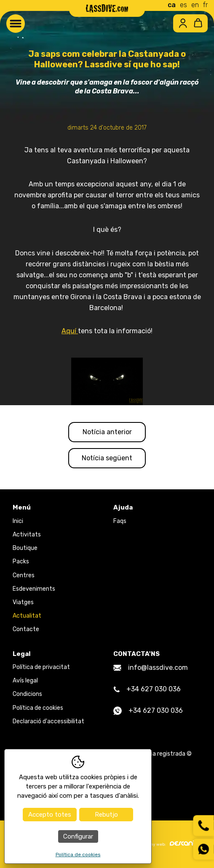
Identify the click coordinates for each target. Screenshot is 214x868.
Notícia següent (107, 458)
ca (172, 5)
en (195, 5)
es (183, 5)
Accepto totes (50, 815)
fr (205, 5)
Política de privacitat (41, 667)
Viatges (23, 602)
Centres (24, 575)
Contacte (26, 629)
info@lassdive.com (151, 668)
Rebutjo (106, 815)
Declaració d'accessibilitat (48, 721)
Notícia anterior (107, 432)
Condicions (27, 694)
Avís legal (25, 681)
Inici (18, 521)
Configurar (78, 836)
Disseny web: (170, 844)
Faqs (120, 521)
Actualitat (27, 616)
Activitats (27, 535)
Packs (21, 561)
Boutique (25, 548)
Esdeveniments (34, 589)
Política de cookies (38, 708)
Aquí (70, 331)
